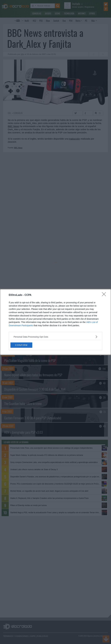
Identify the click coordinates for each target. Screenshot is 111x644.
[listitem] (55, 337)
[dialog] (55, 322)
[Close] (105, 295)
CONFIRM (21, 345)
